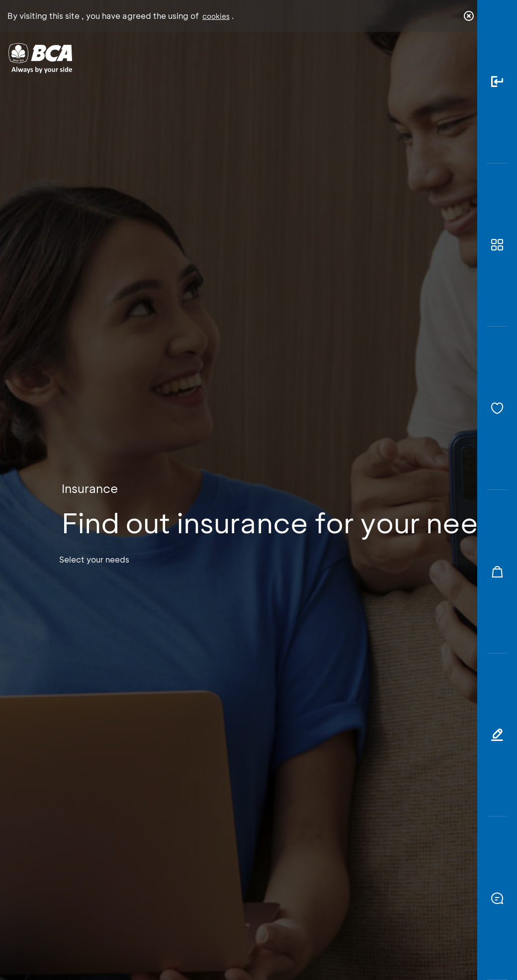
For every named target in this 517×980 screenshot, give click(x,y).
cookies (216, 16)
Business (224, 66)
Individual (167, 62)
